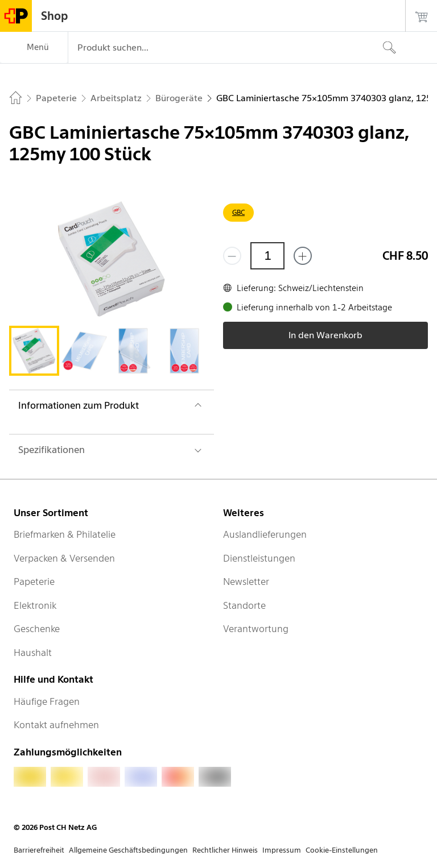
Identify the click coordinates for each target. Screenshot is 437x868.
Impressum (282, 850)
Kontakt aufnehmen (56, 725)
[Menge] (267, 256)
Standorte (244, 605)
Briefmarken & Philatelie (65, 534)
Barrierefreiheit (39, 850)
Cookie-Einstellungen (342, 850)
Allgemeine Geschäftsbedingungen (128, 850)
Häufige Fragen (47, 701)
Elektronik (35, 605)
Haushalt (33, 653)
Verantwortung (256, 629)
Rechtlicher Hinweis (225, 850)
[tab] (34, 351)
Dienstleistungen (259, 558)
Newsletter (246, 582)
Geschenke (37, 629)
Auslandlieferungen (265, 534)
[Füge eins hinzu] (303, 256)
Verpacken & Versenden (64, 558)
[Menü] (34, 48)
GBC (238, 212)
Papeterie (34, 582)
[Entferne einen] (232, 256)
